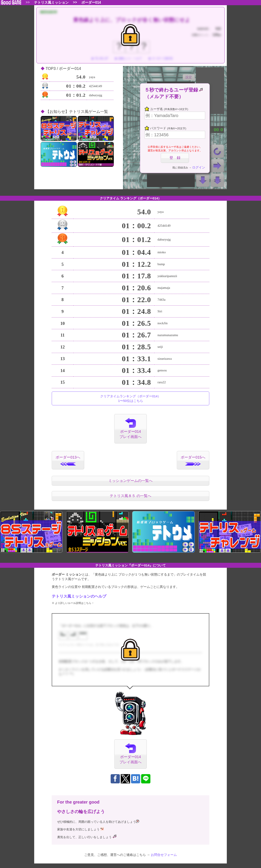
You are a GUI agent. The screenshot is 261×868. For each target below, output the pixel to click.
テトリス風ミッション (51, 3)
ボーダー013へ (68, 460)
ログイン (199, 167)
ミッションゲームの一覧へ (130, 481)
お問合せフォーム (164, 855)
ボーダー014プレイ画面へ (130, 428)
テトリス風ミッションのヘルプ (79, 596)
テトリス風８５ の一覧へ (130, 496)
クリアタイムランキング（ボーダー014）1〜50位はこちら (130, 398)
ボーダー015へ (193, 460)
